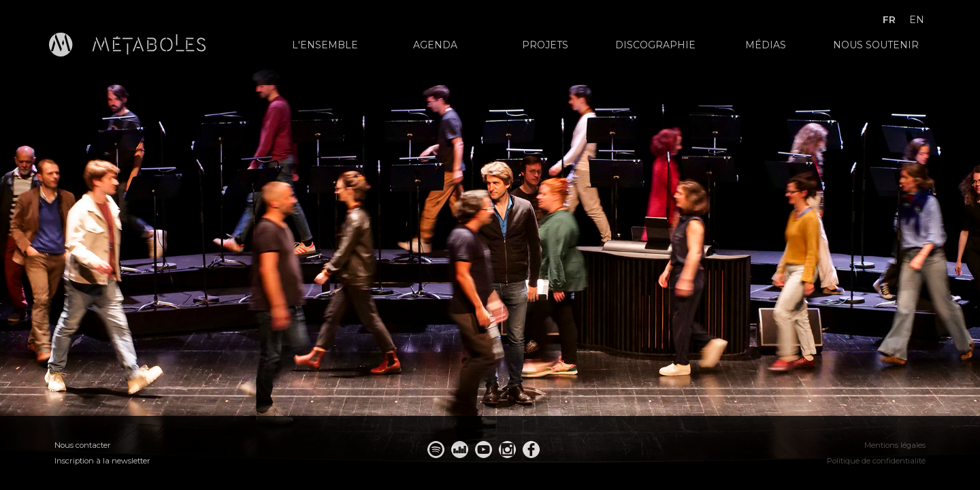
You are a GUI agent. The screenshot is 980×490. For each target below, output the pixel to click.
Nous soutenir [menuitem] (876, 45)
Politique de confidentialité (876, 461)
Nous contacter (83, 445)
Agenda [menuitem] (435, 45)
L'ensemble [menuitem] (325, 45)
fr (889, 20)
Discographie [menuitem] (655, 45)
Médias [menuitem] (766, 45)
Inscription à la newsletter (102, 461)
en (917, 20)
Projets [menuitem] (545, 45)
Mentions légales (895, 445)
